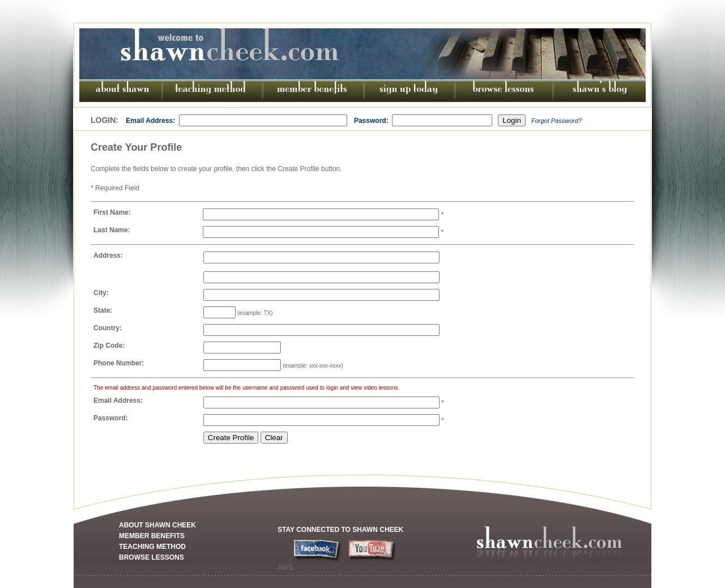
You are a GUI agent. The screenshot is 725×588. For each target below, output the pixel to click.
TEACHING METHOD (152, 547)
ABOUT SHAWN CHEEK (157, 525)
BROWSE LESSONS (152, 557)
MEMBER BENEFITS (152, 536)
